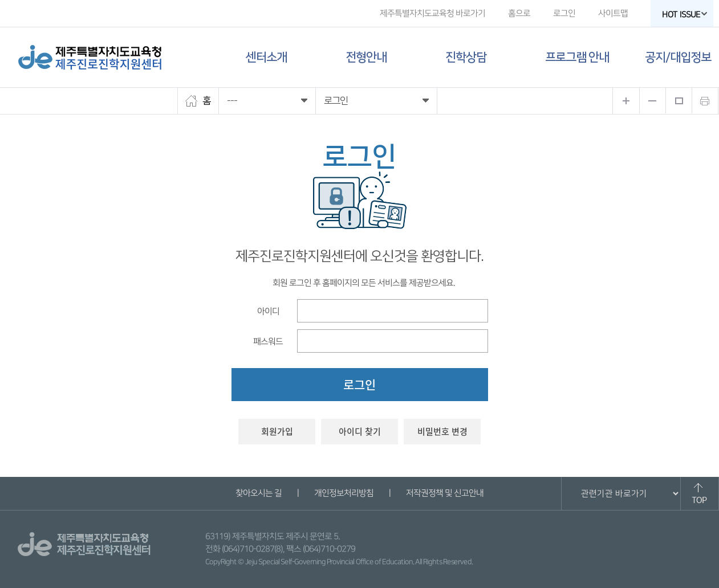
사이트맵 (612, 13)
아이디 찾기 (360, 431)
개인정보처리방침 (344, 493)
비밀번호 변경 (442, 431)
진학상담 (466, 57)
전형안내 (366, 57)
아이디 (268, 311)
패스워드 (267, 341)
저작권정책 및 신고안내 (445, 493)
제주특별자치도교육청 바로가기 (432, 13)
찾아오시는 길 (259, 493)
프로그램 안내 (577, 57)
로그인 (564, 13)
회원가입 (277, 431)
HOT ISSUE (684, 15)
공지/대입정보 (678, 57)
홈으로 (519, 13)
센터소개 (266, 57)
